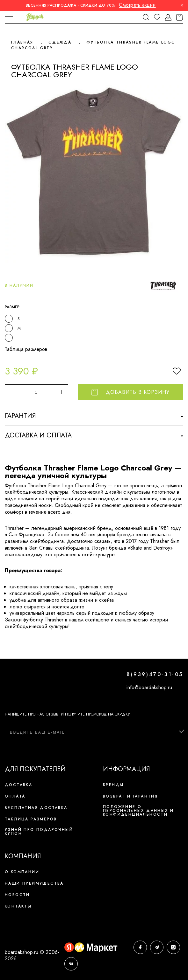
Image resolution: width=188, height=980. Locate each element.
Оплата (15, 796)
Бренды (113, 785)
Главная (22, 42)
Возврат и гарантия (130, 796)
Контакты (18, 906)
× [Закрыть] (182, 5)
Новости (17, 895)
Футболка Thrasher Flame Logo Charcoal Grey (93, 45)
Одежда (60, 42)
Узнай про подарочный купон (39, 832)
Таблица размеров (26, 349)
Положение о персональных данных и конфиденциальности (138, 811)
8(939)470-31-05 (155, 674)
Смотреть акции (137, 5)
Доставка (18, 785)
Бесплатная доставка (36, 808)
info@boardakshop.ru (149, 687)
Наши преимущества (34, 883)
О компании (22, 872)
